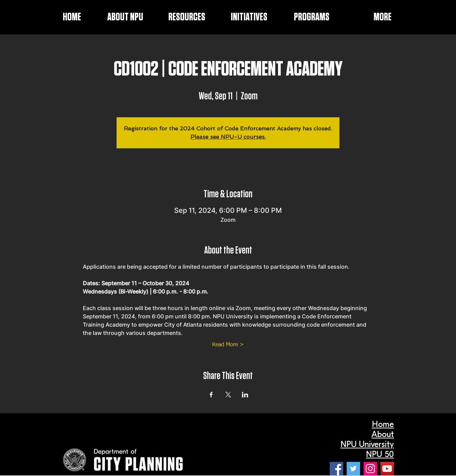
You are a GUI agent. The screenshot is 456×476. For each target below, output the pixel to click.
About (383, 434)
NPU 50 (380, 454)
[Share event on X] (228, 395)
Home (383, 424)
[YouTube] (387, 469)
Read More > (228, 345)
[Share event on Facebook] (211, 395)
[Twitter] (353, 469)
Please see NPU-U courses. (228, 137)
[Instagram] (370, 469)
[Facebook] (336, 469)
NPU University (367, 444)
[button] (240, 17)
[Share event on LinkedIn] (245, 395)
